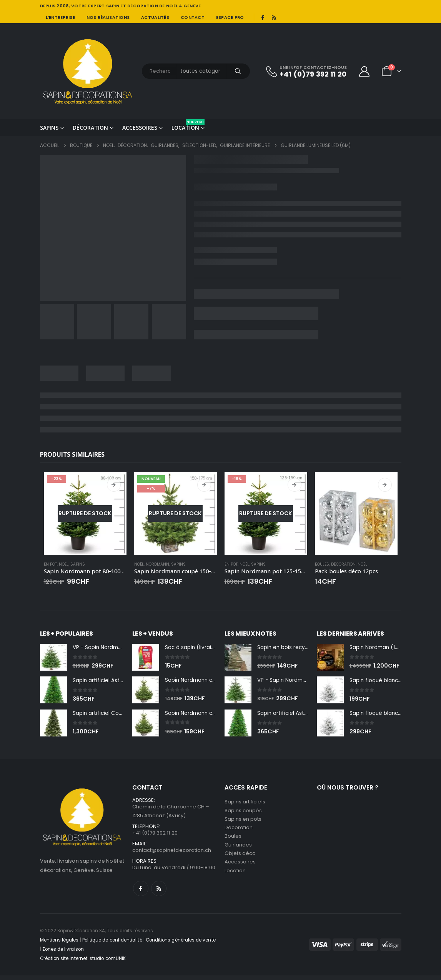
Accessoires (140, 128)
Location (188, 125)
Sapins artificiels (245, 804)
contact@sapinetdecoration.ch (172, 854)
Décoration (90, 128)
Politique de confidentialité (112, 945)
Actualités (155, 17)
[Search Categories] (201, 71)
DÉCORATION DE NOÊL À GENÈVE (164, 6)
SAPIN (113, 6)
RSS (159, 893)
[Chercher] (238, 71)
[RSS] (274, 17)
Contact (193, 17)
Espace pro (230, 17)
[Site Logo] (88, 71)
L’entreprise (60, 17)
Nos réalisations (108, 17)
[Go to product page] (85, 513)
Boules (322, 564)
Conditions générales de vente (181, 945)
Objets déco (240, 859)
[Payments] (355, 949)
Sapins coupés (243, 813)
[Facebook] (263, 17)
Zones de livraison (63, 954)
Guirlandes (238, 850)
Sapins (49, 128)
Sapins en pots (243, 822)
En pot (50, 564)
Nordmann (157, 564)
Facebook (141, 893)
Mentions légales (59, 945)
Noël (64, 564)
